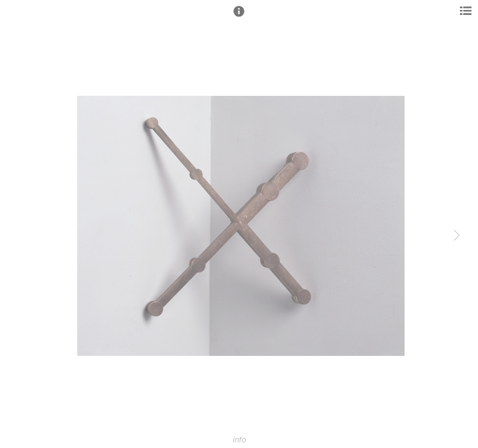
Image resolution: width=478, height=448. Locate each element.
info (239, 440)
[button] (239, 17)
